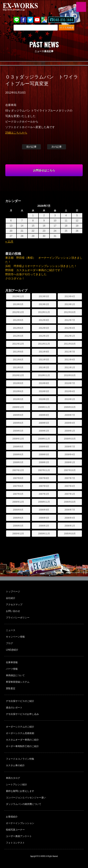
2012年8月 (44, 320)
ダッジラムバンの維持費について (24, 804)
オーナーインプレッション (20, 823)
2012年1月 (70, 336)
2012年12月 (18, 312)
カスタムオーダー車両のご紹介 (22, 740)
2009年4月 (70, 423)
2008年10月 (70, 439)
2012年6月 (18, 328)
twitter (30, 20)
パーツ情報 (12, 669)
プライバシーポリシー (18, 618)
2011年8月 (44, 352)
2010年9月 (18, 383)
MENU (81, 7)
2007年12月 (18, 470)
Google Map (44, 20)
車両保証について (15, 675)
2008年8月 (44, 447)
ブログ (9, 643)
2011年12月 (18, 344)
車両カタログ (13, 778)
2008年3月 (18, 462)
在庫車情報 (12, 662)
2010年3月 (18, 399)
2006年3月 (18, 526)
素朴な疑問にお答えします (20, 791)
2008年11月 (44, 439)
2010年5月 (44, 391)
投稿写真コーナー (15, 830)
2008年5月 (44, 454)
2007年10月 (70, 470)
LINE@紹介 (12, 650)
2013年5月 (44, 296)
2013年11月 (18, 296)
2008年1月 (70, 462)
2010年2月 (44, 399)
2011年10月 (70, 344)
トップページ (13, 592)
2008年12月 (18, 439)
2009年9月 (18, 415)
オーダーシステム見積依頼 (20, 733)
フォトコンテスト (15, 843)
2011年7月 (70, 352)
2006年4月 (70, 518)
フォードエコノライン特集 (20, 759)
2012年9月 (18, 320)
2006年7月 (70, 510)
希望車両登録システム (18, 682)
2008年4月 (70, 454)
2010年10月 (70, 375)
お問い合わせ (13, 611)
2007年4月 (70, 486)
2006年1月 (70, 526)
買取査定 (11, 688)
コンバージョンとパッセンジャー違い (26, 798)
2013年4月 (70, 296)
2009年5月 (44, 423)
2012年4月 (70, 328)
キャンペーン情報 (15, 637)
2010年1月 (70, 399)
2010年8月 (44, 383)
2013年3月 (18, 304)
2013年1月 (70, 304)
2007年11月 (44, 470)
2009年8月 (44, 415)
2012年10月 (70, 312)
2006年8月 (44, 510)
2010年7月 (70, 383)
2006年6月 (18, 518)
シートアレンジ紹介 (16, 785)
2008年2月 (44, 462)
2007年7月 (70, 478)
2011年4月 (70, 360)
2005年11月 (44, 534)
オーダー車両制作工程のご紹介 (22, 746)
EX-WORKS (27, 7)
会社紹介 (11, 598)
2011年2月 (44, 367)
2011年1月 (70, 367)
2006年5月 (44, 518)
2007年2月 (44, 494)
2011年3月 (18, 367)
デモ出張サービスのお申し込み (22, 714)
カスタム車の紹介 (15, 765)
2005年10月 (70, 534)
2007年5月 (44, 486)
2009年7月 (70, 415)
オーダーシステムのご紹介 (20, 727)
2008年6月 (18, 454)
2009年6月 (18, 423)
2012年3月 (18, 336)
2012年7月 (70, 320)
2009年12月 (18, 407)
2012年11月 (44, 312)
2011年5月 (44, 360)
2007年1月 (70, 494)
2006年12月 (18, 502)
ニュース (11, 630)
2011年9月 (18, 352)
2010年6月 (18, 391)
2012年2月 (44, 336)
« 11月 (9, 242)
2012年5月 (44, 328)
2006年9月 (18, 510)
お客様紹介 (12, 817)
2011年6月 (18, 360)
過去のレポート (14, 708)
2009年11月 (44, 407)
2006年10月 (70, 502)
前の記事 (31, 147)
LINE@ (16, 20)
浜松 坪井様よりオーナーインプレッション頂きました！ (41, 266)
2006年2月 (44, 526)
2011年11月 (44, 344)
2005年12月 (18, 534)
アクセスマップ (14, 605)
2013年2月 (44, 304)
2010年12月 (18, 375)
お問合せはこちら (44, 170)
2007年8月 (44, 478)
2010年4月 (70, 391)
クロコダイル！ (15, 278)
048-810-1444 (63, 20)
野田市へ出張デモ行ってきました (26, 274)
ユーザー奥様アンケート (19, 836)
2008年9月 (18, 447)
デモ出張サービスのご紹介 (20, 701)
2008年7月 (70, 447)
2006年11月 (44, 502)
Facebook (23, 20)
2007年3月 (18, 494)
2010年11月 (44, 375)
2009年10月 (70, 407)
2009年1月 (70, 431)
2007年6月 (18, 486)
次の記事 (57, 147)
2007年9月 (18, 478)
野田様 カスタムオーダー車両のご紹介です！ (34, 270)
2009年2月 (44, 431)
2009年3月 (18, 431)
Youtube (37, 20)
